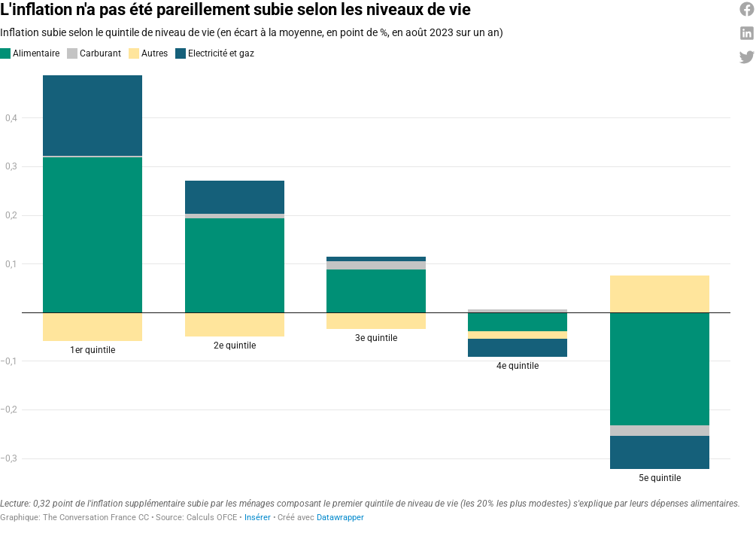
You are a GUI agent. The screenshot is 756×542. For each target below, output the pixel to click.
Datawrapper (340, 518)
